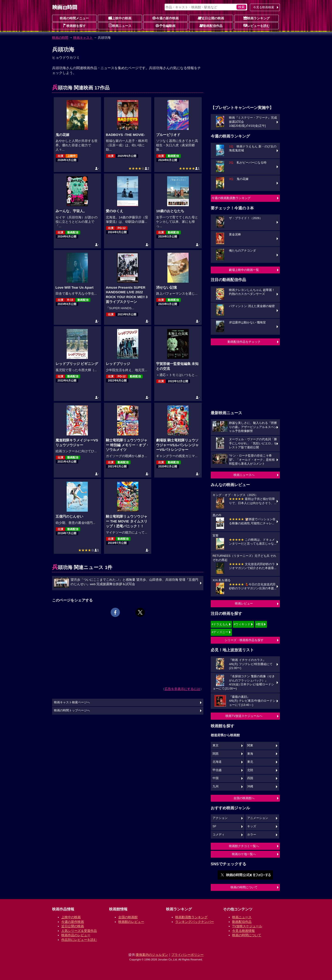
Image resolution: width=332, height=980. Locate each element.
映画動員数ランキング (191, 917)
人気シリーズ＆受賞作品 (79, 931)
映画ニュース (120, 26)
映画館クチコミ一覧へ (244, 846)
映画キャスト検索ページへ (72, 702)
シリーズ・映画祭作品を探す (244, 640)
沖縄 (250, 786)
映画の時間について (244, 887)
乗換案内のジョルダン (152, 955)
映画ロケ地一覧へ (244, 854)
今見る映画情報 (243, 931)
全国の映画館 (128, 917)
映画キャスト (83, 38)
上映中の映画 (120, 18)
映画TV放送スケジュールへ (244, 716)
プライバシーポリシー (187, 955)
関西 (216, 754)
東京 (216, 745)
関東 (250, 745)
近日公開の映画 (211, 18)
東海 (250, 754)
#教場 (260, 624)
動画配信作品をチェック (244, 342)
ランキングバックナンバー (195, 922)
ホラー (252, 835)
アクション (220, 818)
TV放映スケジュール (247, 926)
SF (214, 826)
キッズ (252, 826)
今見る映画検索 (264, 7)
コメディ (219, 835)
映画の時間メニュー (74, 18)
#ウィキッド (242, 624)
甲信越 (217, 770)
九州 (216, 786)
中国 (216, 778)
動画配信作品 (211, 26)
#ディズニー (220, 632)
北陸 (250, 770)
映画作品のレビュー (76, 935)
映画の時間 (60, 38)
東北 (250, 762)
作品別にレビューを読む (79, 940)
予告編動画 (166, 26)
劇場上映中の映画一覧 (244, 270)
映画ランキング (257, 18)
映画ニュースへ (244, 475)
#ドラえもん (220, 624)
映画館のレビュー (131, 922)
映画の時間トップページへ (72, 710)
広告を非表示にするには (182, 689)
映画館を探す (74, 26)
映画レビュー (244, 603)
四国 (250, 778)
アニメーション (258, 818)
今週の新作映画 (166, 18)
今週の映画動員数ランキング (231, 198)
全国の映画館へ (244, 798)
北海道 (217, 762)
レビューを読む (257, 26)
